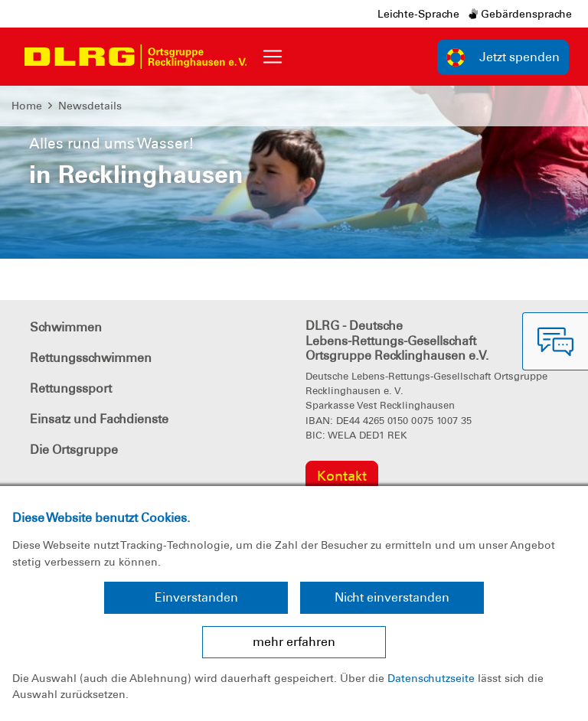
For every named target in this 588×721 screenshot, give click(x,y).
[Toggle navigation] (273, 57)
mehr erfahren (294, 642)
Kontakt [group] (342, 476)
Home (27, 106)
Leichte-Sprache (418, 14)
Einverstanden (196, 597)
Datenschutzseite (431, 678)
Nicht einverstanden (392, 597)
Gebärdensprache (520, 14)
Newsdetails (90, 106)
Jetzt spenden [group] (503, 57)
